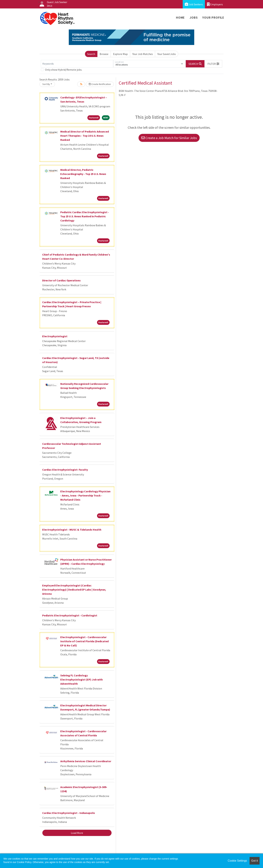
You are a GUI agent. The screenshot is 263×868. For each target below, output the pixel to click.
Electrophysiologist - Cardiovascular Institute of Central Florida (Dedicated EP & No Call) (84, 641)
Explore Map (120, 54)
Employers (215, 4)
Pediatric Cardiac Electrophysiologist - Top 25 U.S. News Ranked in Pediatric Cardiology (85, 216)
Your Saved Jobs (167, 54)
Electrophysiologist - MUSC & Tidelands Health (72, 530)
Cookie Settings (237, 861)
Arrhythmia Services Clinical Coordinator (86, 761)
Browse (104, 54)
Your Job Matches (143, 54)
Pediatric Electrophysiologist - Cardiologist (70, 615)
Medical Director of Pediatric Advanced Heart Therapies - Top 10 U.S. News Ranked (85, 136)
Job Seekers (194, 4)
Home (180, 17)
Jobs (194, 17)
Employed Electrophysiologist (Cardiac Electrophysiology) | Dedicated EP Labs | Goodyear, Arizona (74, 590)
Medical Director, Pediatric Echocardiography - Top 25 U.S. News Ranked (83, 174)
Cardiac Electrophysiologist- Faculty (65, 470)
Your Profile (213, 17)
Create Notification (100, 84)
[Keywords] (77, 64)
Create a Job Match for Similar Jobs (169, 138)
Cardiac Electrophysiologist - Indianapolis (69, 813)
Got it (255, 861)
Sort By (46, 84)
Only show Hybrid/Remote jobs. (64, 70)
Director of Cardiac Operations (61, 280)
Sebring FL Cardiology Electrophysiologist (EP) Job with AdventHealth (82, 679)
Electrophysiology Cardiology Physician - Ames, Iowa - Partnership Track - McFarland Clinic (85, 495)
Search (91, 54)
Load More (77, 833)
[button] (213, 64)
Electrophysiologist (55, 336)
